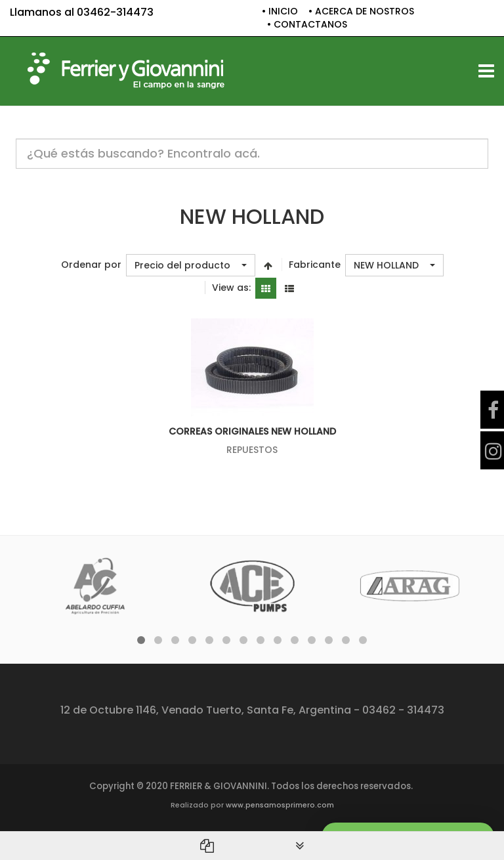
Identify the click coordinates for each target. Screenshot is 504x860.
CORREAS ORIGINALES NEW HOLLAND (252, 431)
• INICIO (280, 11)
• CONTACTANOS (307, 25)
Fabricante (315, 265)
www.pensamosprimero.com (280, 805)
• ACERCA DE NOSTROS (361, 11)
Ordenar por (91, 265)
